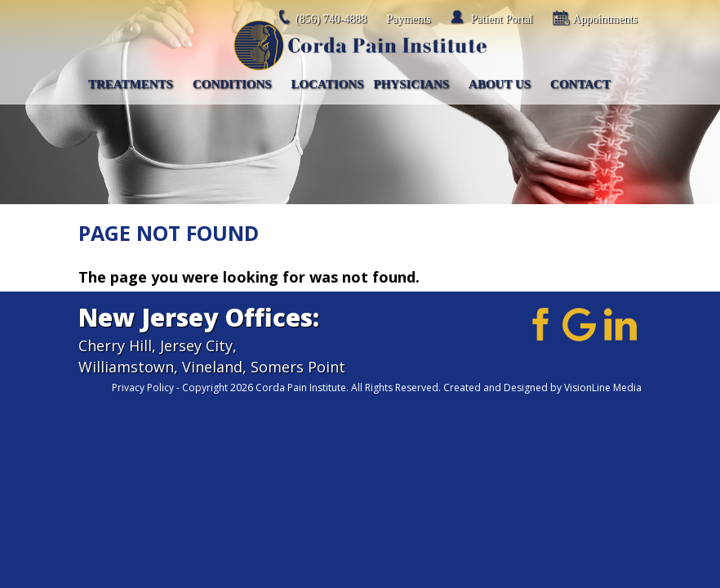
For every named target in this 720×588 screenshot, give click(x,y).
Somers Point (298, 367)
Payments (408, 19)
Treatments (131, 84)
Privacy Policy (143, 388)
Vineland (212, 367)
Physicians (412, 84)
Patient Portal (502, 19)
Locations (328, 84)
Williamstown (126, 367)
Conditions (232, 84)
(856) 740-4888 (331, 19)
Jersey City (196, 345)
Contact (580, 84)
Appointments (605, 19)
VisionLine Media (603, 388)
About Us (500, 84)
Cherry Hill (115, 345)
